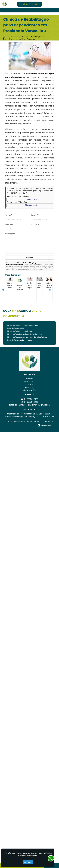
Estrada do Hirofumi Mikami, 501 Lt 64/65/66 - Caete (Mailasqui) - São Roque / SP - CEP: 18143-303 (29, 415)
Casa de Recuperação (16, 328)
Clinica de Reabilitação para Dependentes (23, 325)
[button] (56, 4)
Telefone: (10, 224)
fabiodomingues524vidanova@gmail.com (31, 405)
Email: (35, 215)
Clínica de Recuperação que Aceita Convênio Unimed (27, 337)
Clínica (30, 384)
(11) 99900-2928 (30, 199)
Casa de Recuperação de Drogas (20, 340)
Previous (3, 290)
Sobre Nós (30, 382)
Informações (30, 390)
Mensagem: (11, 234)
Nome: (8, 215)
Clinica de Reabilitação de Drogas (20, 331)
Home (30, 379)
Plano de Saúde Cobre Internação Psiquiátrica (22, 291)
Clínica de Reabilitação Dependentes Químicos (25, 334)
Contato (30, 387)
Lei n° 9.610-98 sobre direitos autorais (30, 270)
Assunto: (36, 224)
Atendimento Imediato (29, 4)
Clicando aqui (30, 205)
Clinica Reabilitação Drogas (13, 285)
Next (50, 290)
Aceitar (28, 862)
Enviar (29, 258)
